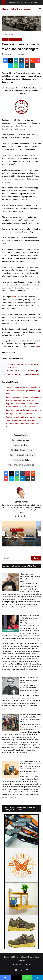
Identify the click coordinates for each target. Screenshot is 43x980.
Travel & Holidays (15, 39)
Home (5, 34)
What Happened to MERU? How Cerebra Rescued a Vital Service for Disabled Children (31, 717)
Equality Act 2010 (22, 460)
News (11, 34)
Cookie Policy (27, 964)
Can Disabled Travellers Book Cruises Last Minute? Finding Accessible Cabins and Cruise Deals (14, 536)
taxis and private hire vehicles (22, 465)
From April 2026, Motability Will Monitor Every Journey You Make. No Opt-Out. (31, 618)
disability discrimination (22, 450)
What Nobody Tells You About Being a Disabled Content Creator (30, 680)
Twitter (37, 347)
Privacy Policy (17, 964)
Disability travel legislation (22, 455)
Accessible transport (22, 440)
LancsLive (15, 297)
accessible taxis (22, 435)
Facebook (27, 347)
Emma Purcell (9, 54)
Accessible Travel (22, 445)
